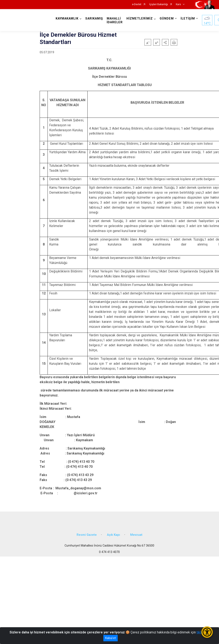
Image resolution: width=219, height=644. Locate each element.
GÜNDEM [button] (167, 19)
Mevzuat (136, 535)
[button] (165, 42)
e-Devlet (137, 4)
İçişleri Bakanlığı (159, 4)
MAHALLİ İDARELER (115, 20)
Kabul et (111, 638)
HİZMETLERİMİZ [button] (140, 19)
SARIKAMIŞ (94, 19)
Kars (178, 4)
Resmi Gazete (87, 535)
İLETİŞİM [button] (188, 19)
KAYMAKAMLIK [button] (67, 19)
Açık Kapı (113, 535)
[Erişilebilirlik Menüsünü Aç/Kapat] (207, 632)
